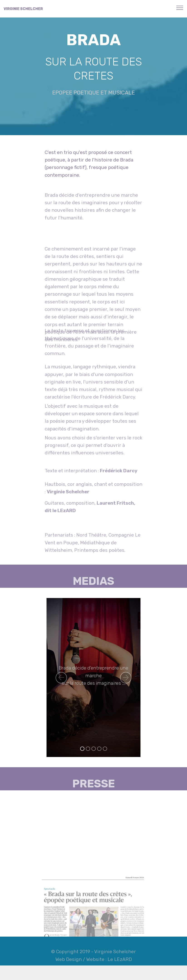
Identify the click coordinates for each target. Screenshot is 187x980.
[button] (61, 678)
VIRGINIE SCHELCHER (23, 9)
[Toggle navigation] (180, 7)
